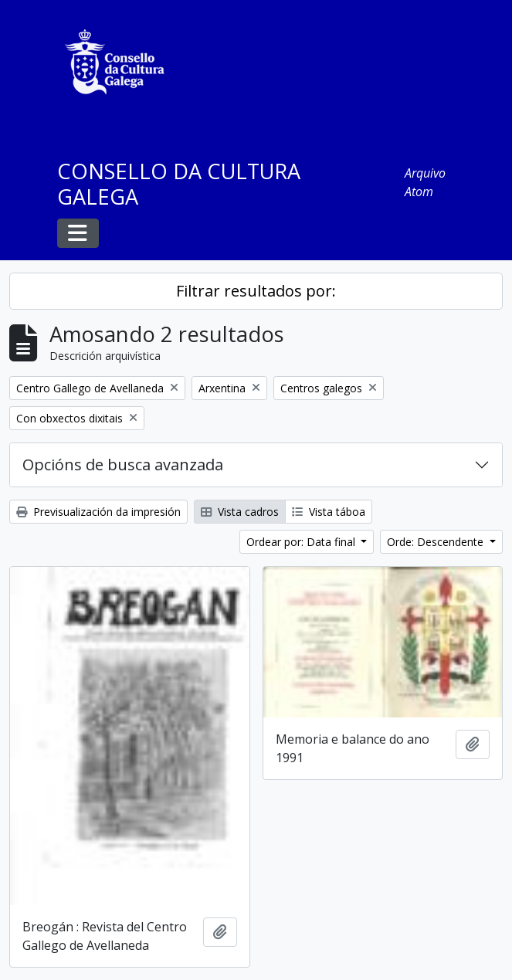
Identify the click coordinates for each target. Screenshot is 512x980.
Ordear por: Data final (302, 542)
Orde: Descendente (437, 542)
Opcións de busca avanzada (123, 465)
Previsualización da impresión (98, 512)
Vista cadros (240, 512)
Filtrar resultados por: (256, 291)
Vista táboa (329, 512)
